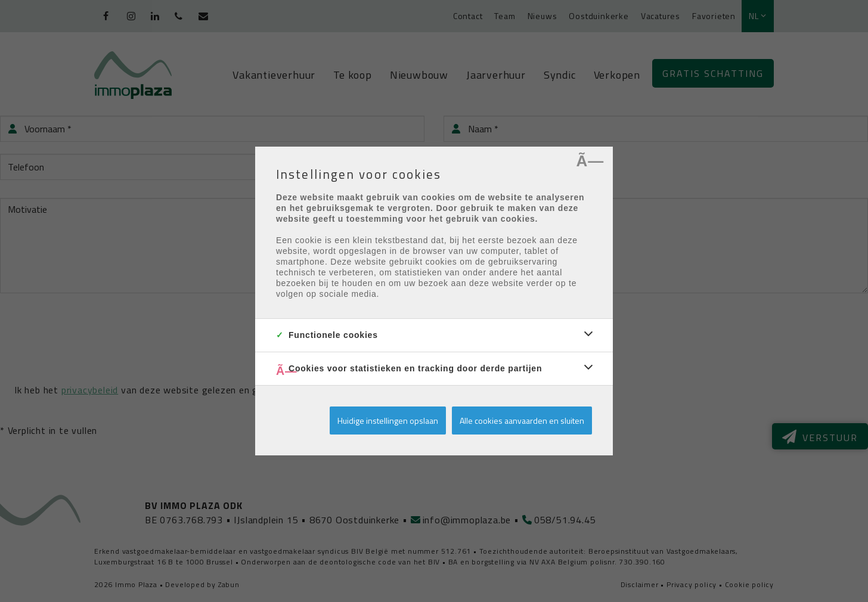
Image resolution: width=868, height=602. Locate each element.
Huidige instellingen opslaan (388, 421)
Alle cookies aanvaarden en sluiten (522, 421)
